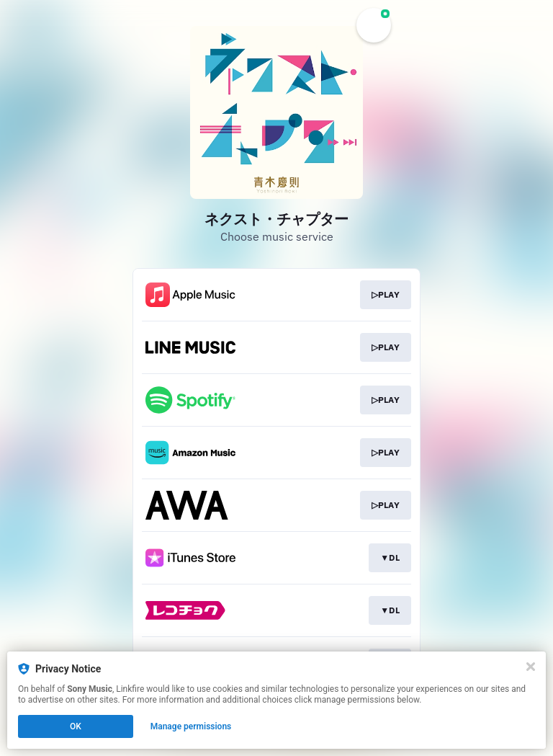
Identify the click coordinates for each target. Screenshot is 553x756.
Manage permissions (191, 726)
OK (76, 726)
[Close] (531, 667)
